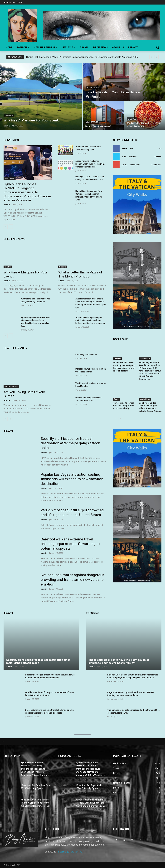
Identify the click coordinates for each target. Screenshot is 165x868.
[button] (158, 47)
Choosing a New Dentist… (87, 355)
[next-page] (11, 227)
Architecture (93, 88)
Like (160, 149)
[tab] (82, 741)
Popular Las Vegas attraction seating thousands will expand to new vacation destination (72, 479)
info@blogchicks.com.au (70, 852)
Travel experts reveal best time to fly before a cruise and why (124, 406)
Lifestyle (9, 116)
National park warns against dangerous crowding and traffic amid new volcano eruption (72, 580)
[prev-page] (6, 227)
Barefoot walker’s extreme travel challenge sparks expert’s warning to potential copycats (70, 544)
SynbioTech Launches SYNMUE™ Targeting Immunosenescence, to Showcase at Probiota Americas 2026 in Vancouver (28, 192)
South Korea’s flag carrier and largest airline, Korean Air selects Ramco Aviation (150, 407)
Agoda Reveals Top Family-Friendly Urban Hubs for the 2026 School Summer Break (90, 164)
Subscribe (156, 165)
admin (7, 205)
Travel (117, 399)
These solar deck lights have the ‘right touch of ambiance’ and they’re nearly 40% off (119, 661)
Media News (10, 179)
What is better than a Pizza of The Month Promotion (80, 274)
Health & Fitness (11, 387)
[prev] (151, 57)
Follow (158, 157)
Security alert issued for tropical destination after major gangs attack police (70, 443)
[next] (157, 57)
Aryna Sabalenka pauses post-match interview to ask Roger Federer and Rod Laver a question (90, 320)
